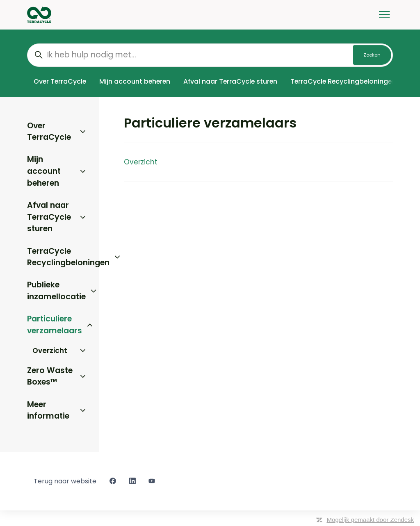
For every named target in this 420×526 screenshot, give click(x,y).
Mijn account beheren (135, 81)
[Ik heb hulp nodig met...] (210, 55)
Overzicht (141, 162)
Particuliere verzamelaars (55, 325)
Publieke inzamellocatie (56, 291)
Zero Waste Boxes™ (50, 376)
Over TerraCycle (60, 81)
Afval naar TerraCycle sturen (230, 81)
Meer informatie (48, 410)
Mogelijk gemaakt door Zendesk (370, 520)
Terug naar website (65, 481)
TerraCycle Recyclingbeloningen (343, 81)
